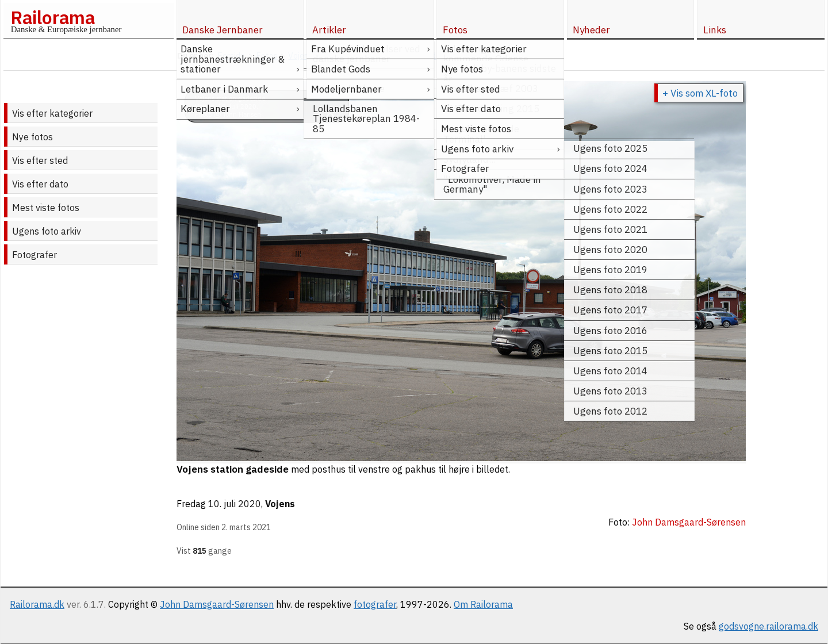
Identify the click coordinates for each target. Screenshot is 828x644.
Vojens (280, 504)
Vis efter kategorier (52, 113)
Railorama (53, 17)
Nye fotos (32, 137)
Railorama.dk (37, 604)
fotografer (375, 604)
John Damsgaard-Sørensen (217, 604)
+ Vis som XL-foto (700, 93)
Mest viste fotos (46, 208)
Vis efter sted (40, 160)
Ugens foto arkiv (47, 231)
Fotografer (34, 255)
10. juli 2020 (235, 504)
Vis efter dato (40, 184)
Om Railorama (483, 604)
